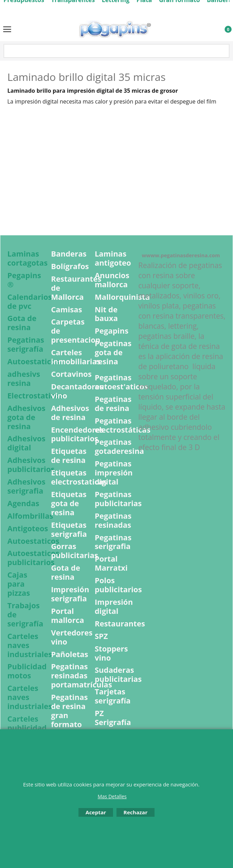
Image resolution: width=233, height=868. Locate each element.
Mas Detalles (112, 796)
